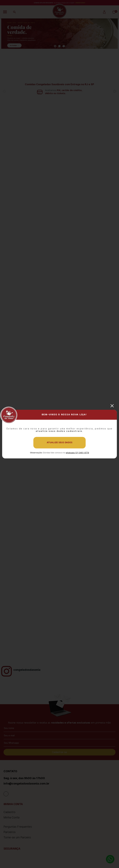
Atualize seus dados (60, 443)
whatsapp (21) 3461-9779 (77, 453)
